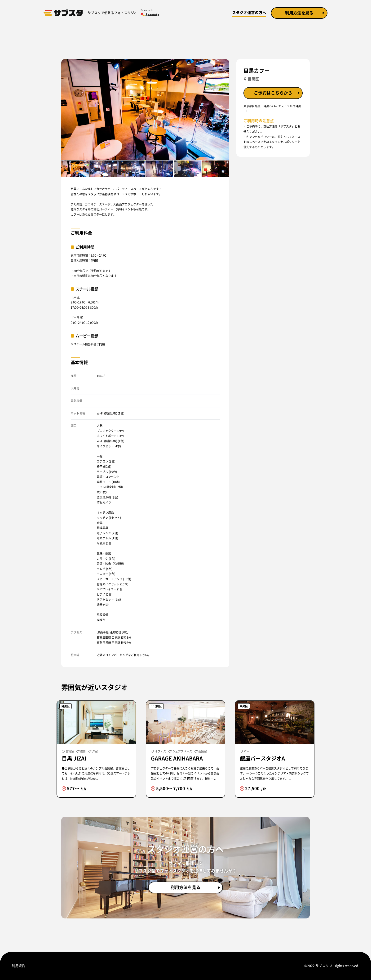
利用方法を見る (298, 13)
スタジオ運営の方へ (247, 13)
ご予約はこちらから (273, 93)
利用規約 (18, 966)
